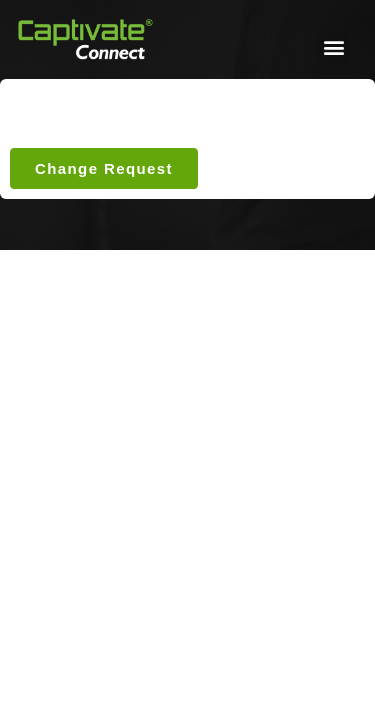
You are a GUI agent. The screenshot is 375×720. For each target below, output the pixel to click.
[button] (333, 46)
